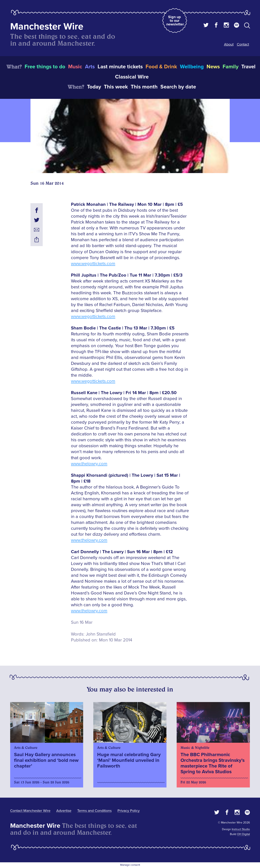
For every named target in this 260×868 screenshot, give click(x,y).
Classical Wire (132, 77)
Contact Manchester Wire (30, 811)
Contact (243, 44)
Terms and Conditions (94, 811)
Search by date (178, 87)
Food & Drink (161, 67)
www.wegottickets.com (93, 264)
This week (116, 87)
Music (75, 67)
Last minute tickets (120, 67)
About (229, 44)
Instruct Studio (241, 829)
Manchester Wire (47, 27)
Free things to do (45, 67)
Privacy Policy (129, 811)
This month (144, 87)
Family (231, 67)
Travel (248, 67)
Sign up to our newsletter (175, 21)
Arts (90, 67)
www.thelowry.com (89, 464)
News (213, 67)
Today (94, 87)
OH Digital (243, 834)
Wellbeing (192, 67)
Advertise (64, 811)
